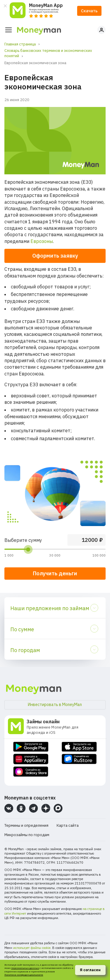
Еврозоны (42, 241)
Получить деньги (55, 573)
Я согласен (90, 970)
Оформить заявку (55, 256)
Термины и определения (26, 825)
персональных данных (25, 968)
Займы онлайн (43, 722)
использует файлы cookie (32, 948)
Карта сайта (68, 825)
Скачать (89, 11)
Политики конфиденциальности (24, 975)
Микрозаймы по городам (27, 835)
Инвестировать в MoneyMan (55, 705)
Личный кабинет (101, 30)
